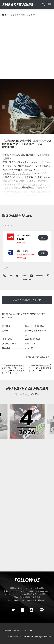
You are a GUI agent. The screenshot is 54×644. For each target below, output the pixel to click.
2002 (42, 326)
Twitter (21, 276)
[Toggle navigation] (49, 5)
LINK (9, 276)
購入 (43, 238)
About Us (18, 630)
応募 (43, 253)
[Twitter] (13, 610)
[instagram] (32, 610)
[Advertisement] (27, 48)
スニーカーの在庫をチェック (27, 300)
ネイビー (36, 331)
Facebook (37, 276)
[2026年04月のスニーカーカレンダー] (27, 421)
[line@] (41, 610)
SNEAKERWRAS (29, 637)
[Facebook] (22, 610)
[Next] (41, 368)
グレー (28, 331)
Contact (29, 630)
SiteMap (7, 630)
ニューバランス (32, 326)
